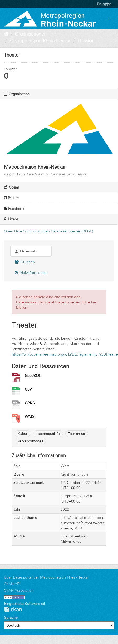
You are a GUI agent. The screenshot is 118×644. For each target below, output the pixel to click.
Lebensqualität (48, 434)
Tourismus (77, 434)
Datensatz (26, 251)
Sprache (11, 617)
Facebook (14, 209)
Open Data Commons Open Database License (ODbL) (49, 231)
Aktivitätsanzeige (31, 273)
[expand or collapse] (110, 18)
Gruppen (25, 262)
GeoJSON (33, 376)
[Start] (6, 34)
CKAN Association (19, 590)
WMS (30, 417)
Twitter (12, 198)
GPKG (30, 403)
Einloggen (104, 4)
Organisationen (31, 34)
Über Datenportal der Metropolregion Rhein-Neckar (46, 577)
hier (94, 302)
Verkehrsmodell (30, 441)
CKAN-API (12, 584)
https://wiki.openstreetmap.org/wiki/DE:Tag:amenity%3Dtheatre (65, 354)
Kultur (23, 434)
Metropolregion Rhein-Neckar (40, 41)
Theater (85, 41)
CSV (28, 389)
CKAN (13, 609)
